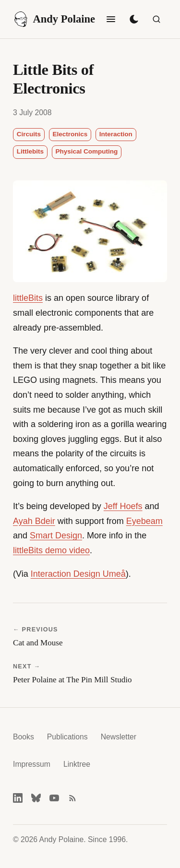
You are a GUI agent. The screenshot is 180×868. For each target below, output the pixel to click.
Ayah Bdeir (34, 521)
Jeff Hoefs (123, 506)
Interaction (116, 134)
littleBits (28, 298)
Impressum (32, 764)
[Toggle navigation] (111, 19)
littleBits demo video (51, 550)
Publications (67, 737)
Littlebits (30, 151)
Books (24, 737)
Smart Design (56, 535)
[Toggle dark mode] (134, 19)
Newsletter (119, 737)
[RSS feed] (72, 798)
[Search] (156, 19)
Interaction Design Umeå (78, 574)
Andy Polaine (54, 19)
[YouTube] (54, 798)
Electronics (70, 134)
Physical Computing (87, 151)
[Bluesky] (36, 798)
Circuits (29, 134)
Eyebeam (144, 521)
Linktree (77, 764)
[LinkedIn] (18, 798)
